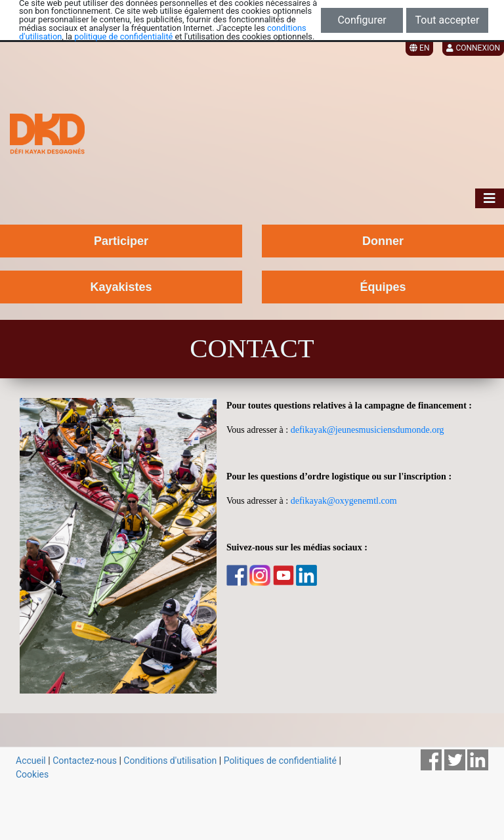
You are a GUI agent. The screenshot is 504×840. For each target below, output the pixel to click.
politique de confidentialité (123, 36)
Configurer (362, 20)
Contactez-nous (85, 761)
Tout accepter (448, 20)
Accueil (31, 761)
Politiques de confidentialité (280, 761)
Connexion (473, 48)
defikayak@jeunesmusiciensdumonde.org (367, 430)
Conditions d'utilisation (170, 761)
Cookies (32, 774)
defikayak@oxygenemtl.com (344, 501)
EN (419, 48)
